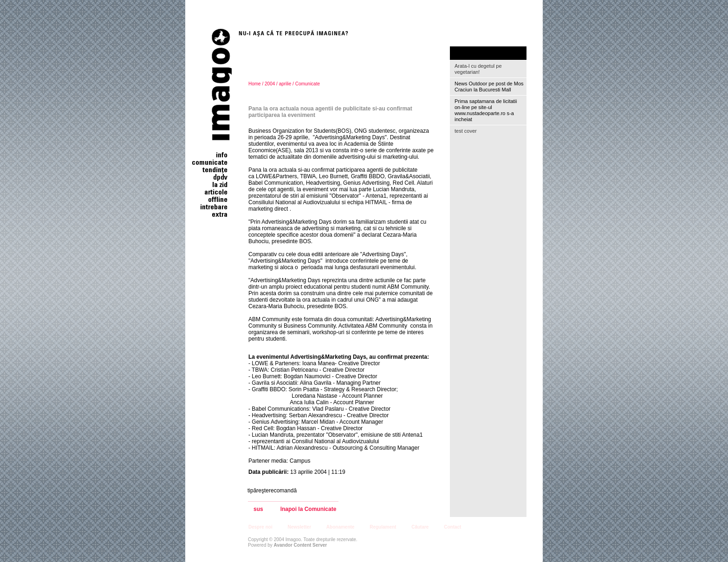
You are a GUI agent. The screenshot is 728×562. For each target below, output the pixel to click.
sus (258, 509)
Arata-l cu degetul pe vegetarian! (478, 69)
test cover (466, 131)
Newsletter (299, 527)
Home (255, 84)
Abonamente (341, 527)
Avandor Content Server (301, 545)
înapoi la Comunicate (309, 509)
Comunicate (308, 84)
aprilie (285, 84)
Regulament (383, 527)
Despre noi (260, 527)
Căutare (420, 527)
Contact (452, 527)
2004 (270, 84)
